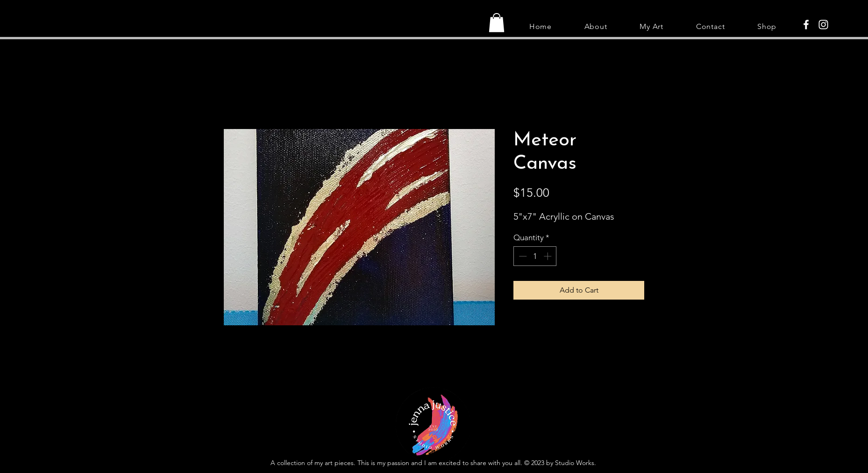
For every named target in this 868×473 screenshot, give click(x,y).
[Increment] (548, 256)
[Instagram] (823, 25)
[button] (497, 23)
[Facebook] (806, 25)
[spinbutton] (535, 256)
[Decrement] (522, 256)
